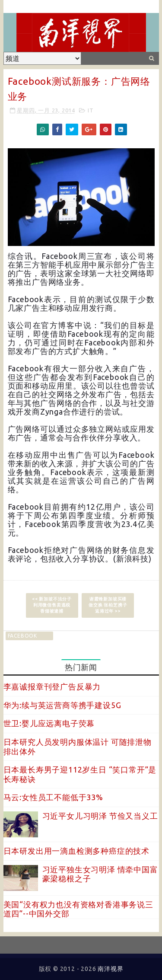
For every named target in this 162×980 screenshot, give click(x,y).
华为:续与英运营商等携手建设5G (62, 705)
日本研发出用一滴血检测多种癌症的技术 (76, 851)
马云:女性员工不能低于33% (53, 797)
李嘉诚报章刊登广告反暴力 (52, 686)
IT (91, 110)
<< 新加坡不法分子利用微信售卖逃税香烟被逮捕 (52, 605)
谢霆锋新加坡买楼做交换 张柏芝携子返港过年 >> (108, 605)
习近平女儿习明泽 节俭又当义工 (100, 816)
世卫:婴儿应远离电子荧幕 (49, 723)
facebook (22, 636)
